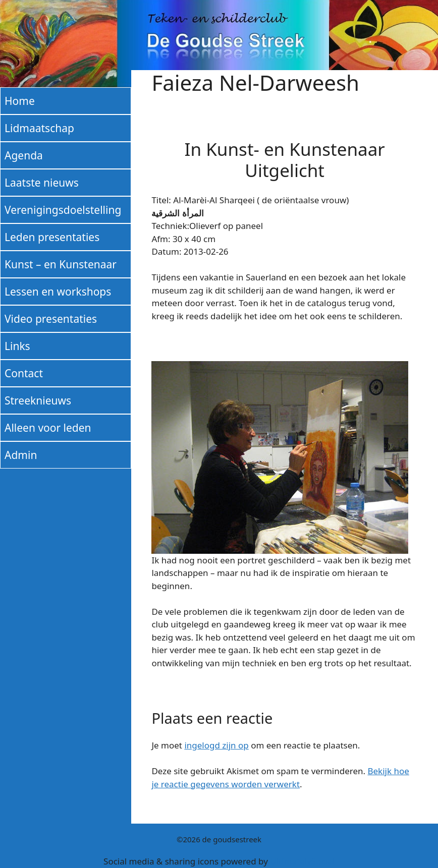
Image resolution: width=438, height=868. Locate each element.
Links (17, 346)
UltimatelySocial (302, 861)
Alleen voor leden (48, 428)
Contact (24, 373)
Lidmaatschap (39, 128)
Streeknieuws (38, 400)
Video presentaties (51, 319)
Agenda (24, 155)
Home (20, 101)
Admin (21, 455)
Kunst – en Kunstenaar (61, 264)
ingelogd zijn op (216, 745)
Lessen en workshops (58, 292)
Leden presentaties (52, 237)
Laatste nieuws (42, 183)
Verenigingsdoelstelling (63, 210)
